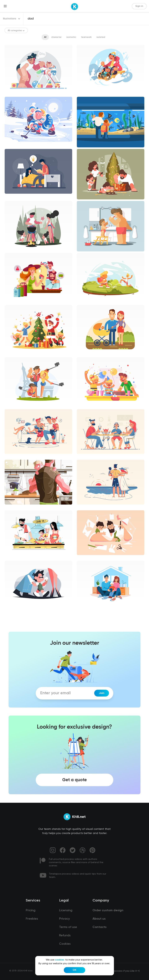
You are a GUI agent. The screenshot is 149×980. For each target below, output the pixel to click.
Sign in (139, 6)
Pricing (31, 910)
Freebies (32, 919)
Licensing (66, 910)
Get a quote (74, 780)
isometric (71, 37)
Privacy (64, 919)
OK (74, 970)
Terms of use (68, 927)
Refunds (65, 936)
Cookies (65, 944)
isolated (101, 37)
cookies (60, 960)
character (56, 37)
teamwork (86, 37)
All (45, 37)
